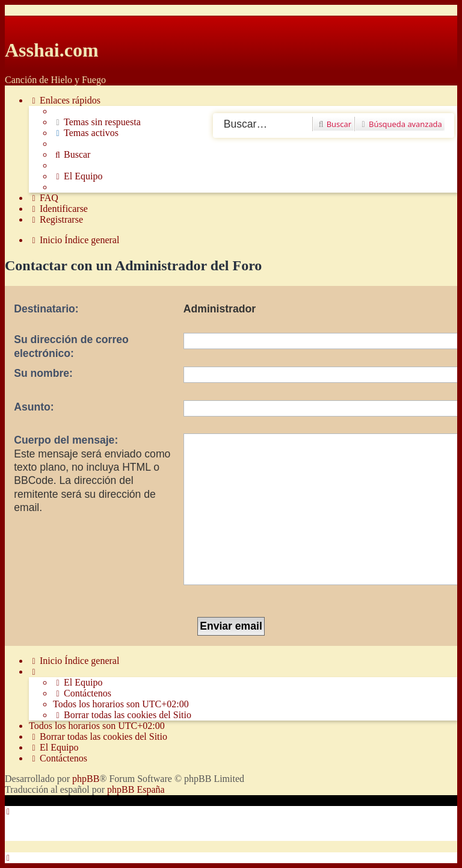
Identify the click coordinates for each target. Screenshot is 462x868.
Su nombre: (43, 373)
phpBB (86, 779)
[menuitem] (97, 122)
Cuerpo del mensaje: (66, 440)
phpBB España (136, 789)
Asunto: (34, 407)
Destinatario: (46, 309)
